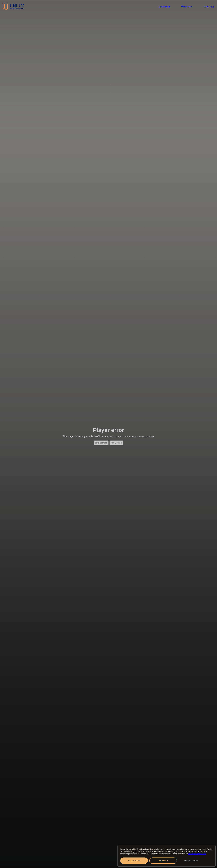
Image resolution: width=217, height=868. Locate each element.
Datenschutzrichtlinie (197, 854)
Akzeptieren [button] (134, 860)
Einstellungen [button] (191, 861)
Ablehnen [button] (163, 860)
